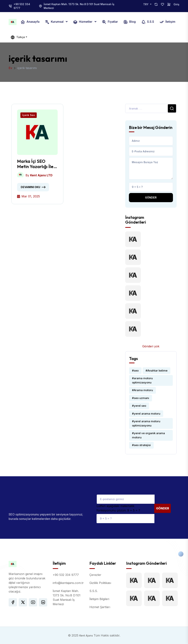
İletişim (167, 22)
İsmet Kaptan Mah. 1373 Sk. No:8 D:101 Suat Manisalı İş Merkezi (79, 6)
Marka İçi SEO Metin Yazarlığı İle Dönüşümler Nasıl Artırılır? (35, 164)
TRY (146, 4)
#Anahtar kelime (157, 371)
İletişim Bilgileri (99, 599)
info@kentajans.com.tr (68, 583)
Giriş (176, 4)
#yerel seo (139, 406)
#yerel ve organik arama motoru (148, 435)
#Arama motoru (142, 390)
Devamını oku (30, 187)
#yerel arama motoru (146, 414)
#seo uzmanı (141, 398)
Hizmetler (83, 22)
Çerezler (95, 575)
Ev (10, 68)
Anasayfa (30, 22)
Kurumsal (55, 22)
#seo (135, 371)
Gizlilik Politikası (100, 583)
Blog (130, 22)
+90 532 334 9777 (22, 6)
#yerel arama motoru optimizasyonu (146, 423)
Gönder (151, 197)
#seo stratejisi (141, 445)
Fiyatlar (110, 22)
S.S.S (148, 22)
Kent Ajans (86, 635)
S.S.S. (94, 591)
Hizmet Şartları (100, 607)
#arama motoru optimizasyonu (142, 380)
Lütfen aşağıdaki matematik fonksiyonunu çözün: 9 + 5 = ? (118, 508)
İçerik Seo (29, 115)
